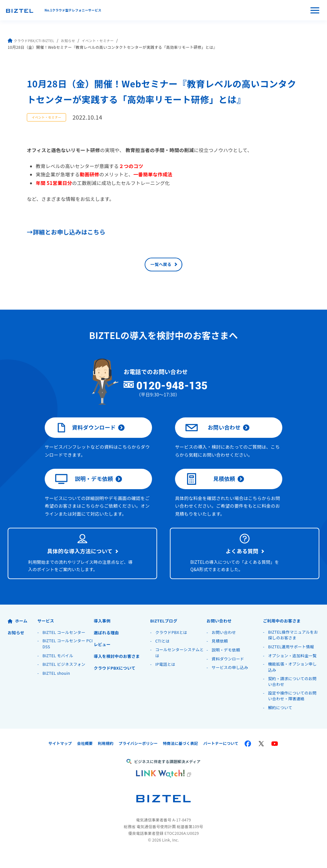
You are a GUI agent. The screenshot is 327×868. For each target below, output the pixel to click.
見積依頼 (211, 488)
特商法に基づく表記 (181, 758)
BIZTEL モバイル (59, 669)
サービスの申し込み (231, 680)
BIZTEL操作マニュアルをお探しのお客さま (292, 648)
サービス (46, 633)
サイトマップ (60, 758)
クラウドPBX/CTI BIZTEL (33, 40)
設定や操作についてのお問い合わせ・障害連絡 (293, 710)
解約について (281, 722)
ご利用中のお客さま (283, 633)
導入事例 (103, 633)
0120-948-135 (183, 389)
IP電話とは (166, 677)
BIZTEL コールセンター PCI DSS (65, 657)
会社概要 (85, 758)
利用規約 (106, 758)
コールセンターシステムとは (181, 665)
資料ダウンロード (86, 433)
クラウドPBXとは (172, 645)
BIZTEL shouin (57, 686)
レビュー (103, 657)
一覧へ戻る (161, 266)
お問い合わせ (213, 433)
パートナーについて (221, 758)
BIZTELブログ (165, 633)
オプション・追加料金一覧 (293, 669)
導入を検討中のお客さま (119, 668)
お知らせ (73, 40)
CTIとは (163, 654)
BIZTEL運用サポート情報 (292, 660)
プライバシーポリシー (138, 758)
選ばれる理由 (108, 645)
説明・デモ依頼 (85, 488)
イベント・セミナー (105, 40)
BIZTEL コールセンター (65, 645)
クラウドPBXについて (117, 680)
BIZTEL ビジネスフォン (65, 677)
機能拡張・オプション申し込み (293, 680)
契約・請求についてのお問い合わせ (293, 695)
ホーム (18, 633)
